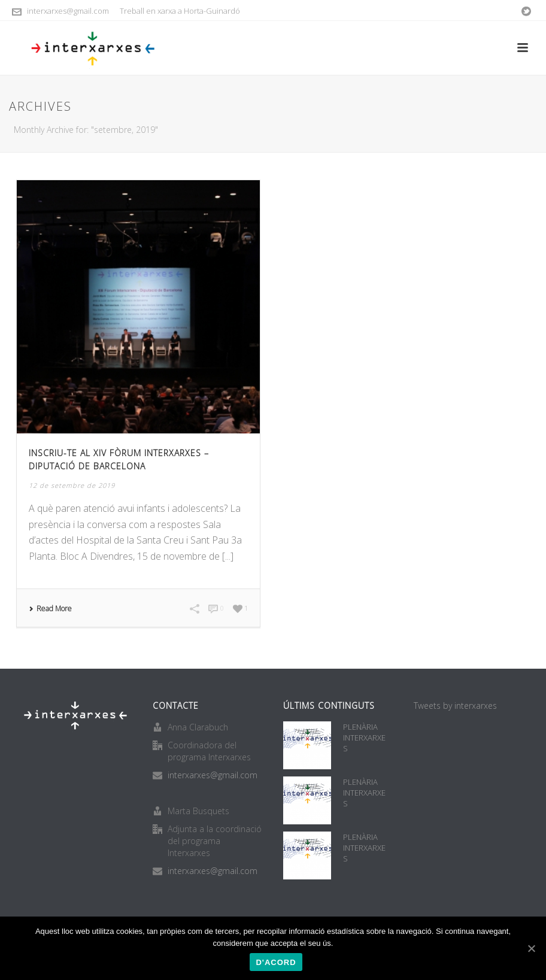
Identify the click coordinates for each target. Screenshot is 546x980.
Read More (50, 609)
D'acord (276, 962)
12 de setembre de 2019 (72, 485)
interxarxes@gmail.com (68, 11)
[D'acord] (531, 948)
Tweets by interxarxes (455, 706)
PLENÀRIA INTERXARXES (364, 738)
